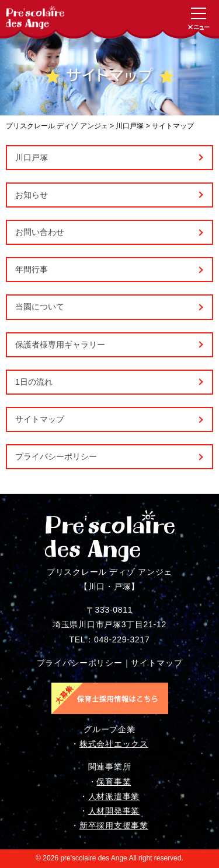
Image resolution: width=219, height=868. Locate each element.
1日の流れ (34, 382)
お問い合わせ (40, 232)
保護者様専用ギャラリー (60, 345)
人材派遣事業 (114, 796)
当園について (40, 307)
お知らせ (32, 195)
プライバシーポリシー (56, 456)
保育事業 (114, 782)
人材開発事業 (114, 811)
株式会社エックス (114, 744)
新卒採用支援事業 (114, 825)
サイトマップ (40, 419)
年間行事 (32, 269)
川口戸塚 (32, 157)
